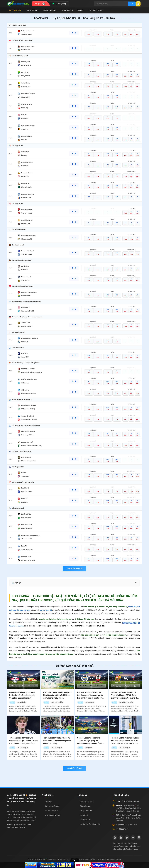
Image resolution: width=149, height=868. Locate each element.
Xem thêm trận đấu (74, 569)
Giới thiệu (48, 802)
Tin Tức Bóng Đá (67, 10)
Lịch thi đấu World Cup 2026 (90, 824)
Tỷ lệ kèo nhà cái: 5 (87, 802)
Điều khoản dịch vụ (52, 811)
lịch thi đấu (132, 607)
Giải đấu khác (90, 702)
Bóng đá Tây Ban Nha (126, 702)
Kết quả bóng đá (86, 811)
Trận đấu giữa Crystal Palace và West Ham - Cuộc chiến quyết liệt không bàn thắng (57, 741)
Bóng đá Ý (89, 748)
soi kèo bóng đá (49, 610)
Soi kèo (81, 10)
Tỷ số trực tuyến (86, 820)
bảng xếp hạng (27, 610)
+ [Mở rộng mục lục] (136, 583)
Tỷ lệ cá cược (15, 10)
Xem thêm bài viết (74, 768)
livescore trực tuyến (131, 622)
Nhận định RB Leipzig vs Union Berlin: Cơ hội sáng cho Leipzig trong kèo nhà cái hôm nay (22, 695)
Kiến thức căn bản (57, 702)
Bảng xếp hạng (50, 10)
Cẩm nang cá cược (97, 10)
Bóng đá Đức (21, 702)
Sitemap (118, 859)
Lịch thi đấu (32, 10)
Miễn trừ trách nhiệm (52, 815)
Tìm (129, 4)
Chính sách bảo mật (52, 806)
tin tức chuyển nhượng (19, 626)
